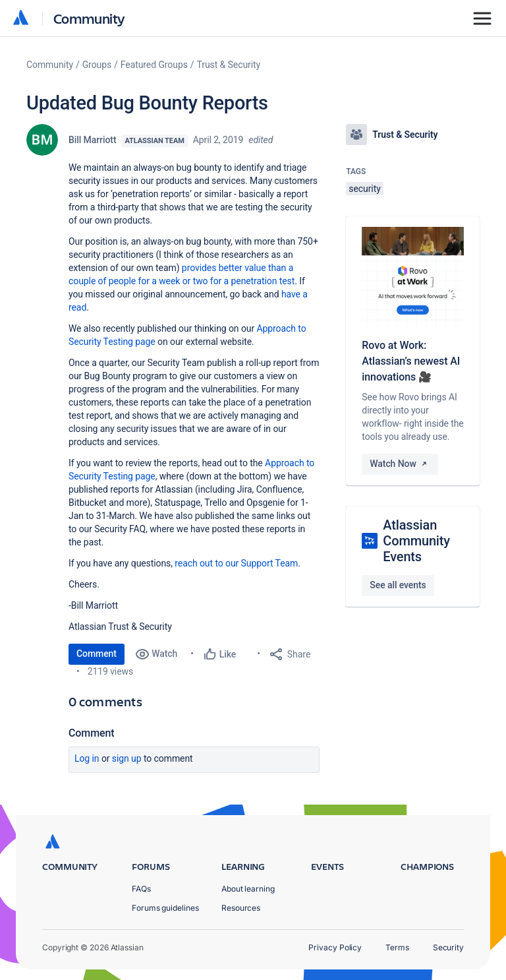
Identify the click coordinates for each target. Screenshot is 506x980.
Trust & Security (229, 65)
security (364, 189)
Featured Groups (154, 65)
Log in (87, 758)
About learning (248, 889)
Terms (397, 947)
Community (89, 18)
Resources (241, 908)
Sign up (127, 758)
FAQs (141, 889)
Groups (97, 65)
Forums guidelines (165, 908)
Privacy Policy (335, 947)
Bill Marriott (92, 140)
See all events (398, 585)
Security (448, 947)
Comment (97, 654)
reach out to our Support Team (236, 563)
